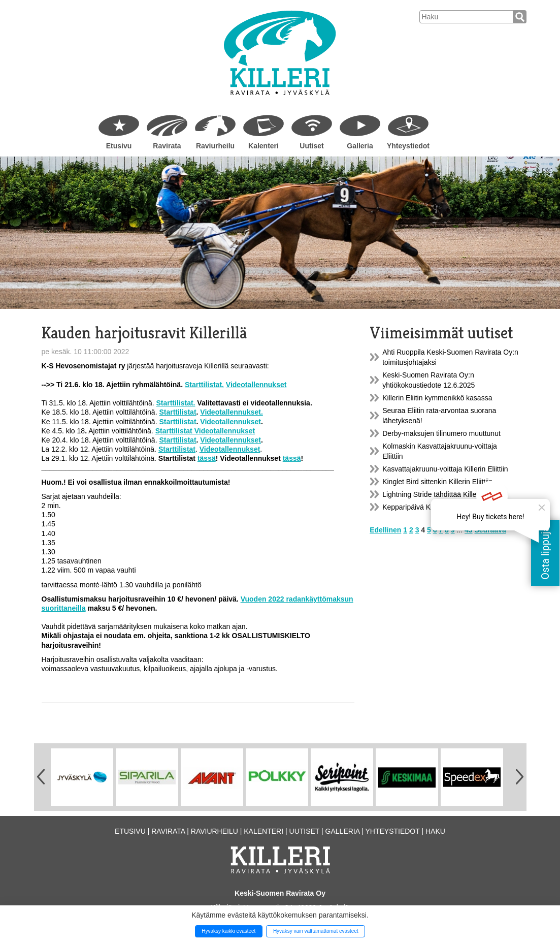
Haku (435, 831)
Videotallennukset (230, 422)
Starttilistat (177, 412)
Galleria (360, 146)
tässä (207, 458)
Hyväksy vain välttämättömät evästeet (316, 931)
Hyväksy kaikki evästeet (228, 931)
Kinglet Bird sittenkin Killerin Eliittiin (437, 482)
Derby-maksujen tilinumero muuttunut (441, 433)
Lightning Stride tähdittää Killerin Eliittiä (444, 494)
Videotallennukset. (231, 412)
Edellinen (385, 530)
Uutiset (311, 146)
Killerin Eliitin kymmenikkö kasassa (437, 398)
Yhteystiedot (408, 146)
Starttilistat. (204, 385)
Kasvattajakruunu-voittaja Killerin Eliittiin (445, 469)
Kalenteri (263, 146)
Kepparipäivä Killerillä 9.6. (423, 507)
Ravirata (167, 146)
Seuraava (490, 530)
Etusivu (119, 146)
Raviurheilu (215, 146)
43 (469, 530)
